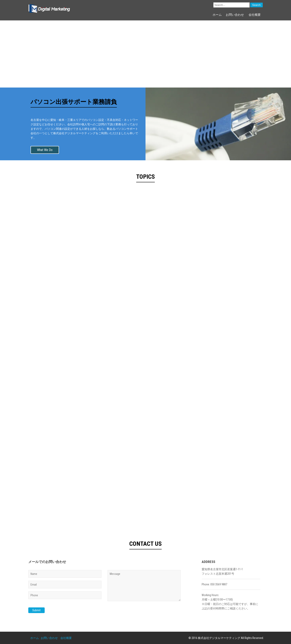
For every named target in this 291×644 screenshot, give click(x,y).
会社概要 (255, 15)
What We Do (45, 150)
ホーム (217, 15)
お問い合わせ (235, 15)
